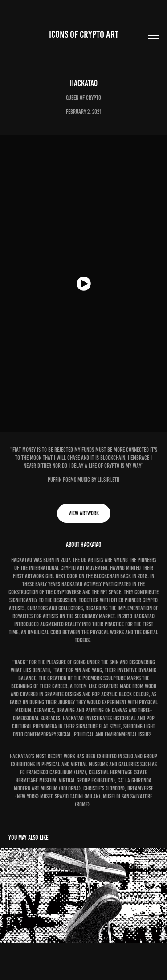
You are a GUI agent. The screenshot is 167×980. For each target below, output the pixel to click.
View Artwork (84, 513)
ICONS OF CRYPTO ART (84, 35)
